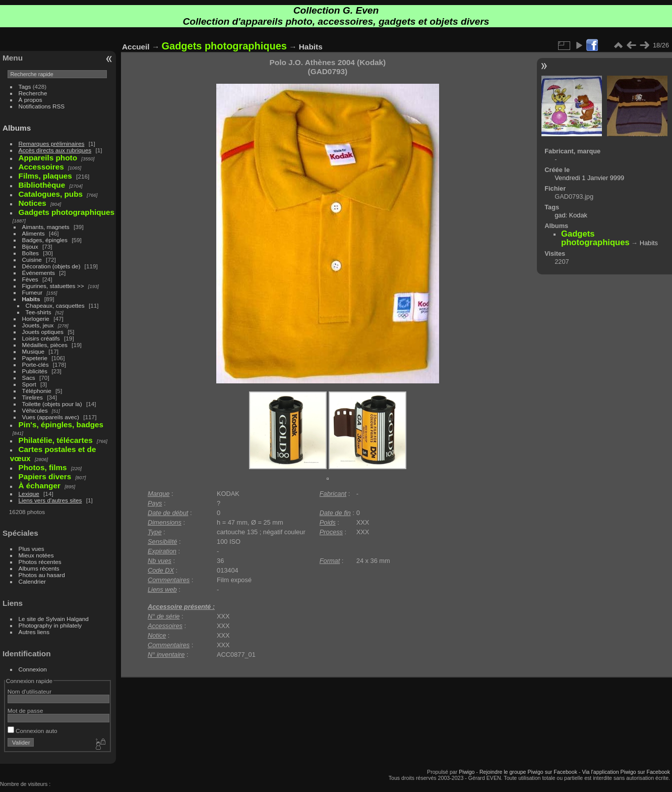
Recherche (33, 93)
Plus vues (32, 549)
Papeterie (35, 358)
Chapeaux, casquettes (55, 305)
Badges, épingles (45, 240)
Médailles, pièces (45, 345)
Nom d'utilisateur (29, 691)
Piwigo (467, 772)
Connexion (33, 669)
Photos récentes (40, 562)
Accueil (136, 47)
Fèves (30, 279)
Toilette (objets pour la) (52, 404)
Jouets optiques (43, 332)
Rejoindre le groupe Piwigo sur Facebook (528, 772)
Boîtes (30, 253)
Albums (17, 128)
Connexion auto (33, 731)
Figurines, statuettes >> (53, 286)
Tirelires (33, 397)
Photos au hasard (42, 575)
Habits (31, 299)
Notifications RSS (42, 106)
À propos (30, 100)
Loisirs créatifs (41, 338)
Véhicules (35, 410)
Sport (29, 384)
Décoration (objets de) (51, 266)
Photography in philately (50, 625)
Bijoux (30, 246)
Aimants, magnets (46, 227)
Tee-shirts (39, 312)
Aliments (34, 233)
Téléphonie (37, 391)
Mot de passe (25, 711)
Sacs (29, 378)
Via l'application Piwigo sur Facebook (626, 772)
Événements (39, 273)
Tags (25, 87)
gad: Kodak (571, 215)
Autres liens (34, 632)
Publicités (35, 371)
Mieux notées (36, 555)
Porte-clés (36, 364)
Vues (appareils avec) (51, 417)
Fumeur (33, 292)
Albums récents (39, 568)
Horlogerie (36, 319)
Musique (33, 351)
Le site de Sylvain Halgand (54, 619)
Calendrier (32, 581)
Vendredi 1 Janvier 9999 (589, 178)
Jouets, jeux (38, 325)
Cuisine (32, 260)
